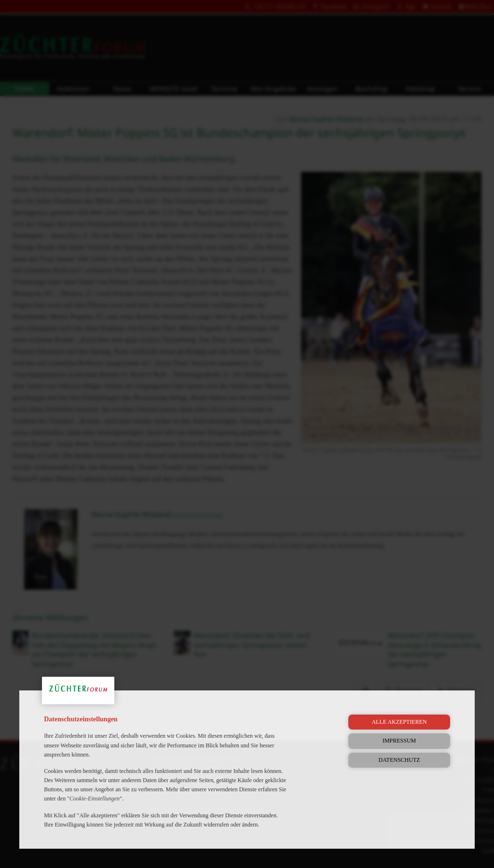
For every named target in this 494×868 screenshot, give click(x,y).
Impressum (399, 741)
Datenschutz (399, 760)
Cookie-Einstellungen (95, 799)
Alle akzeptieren (399, 722)
